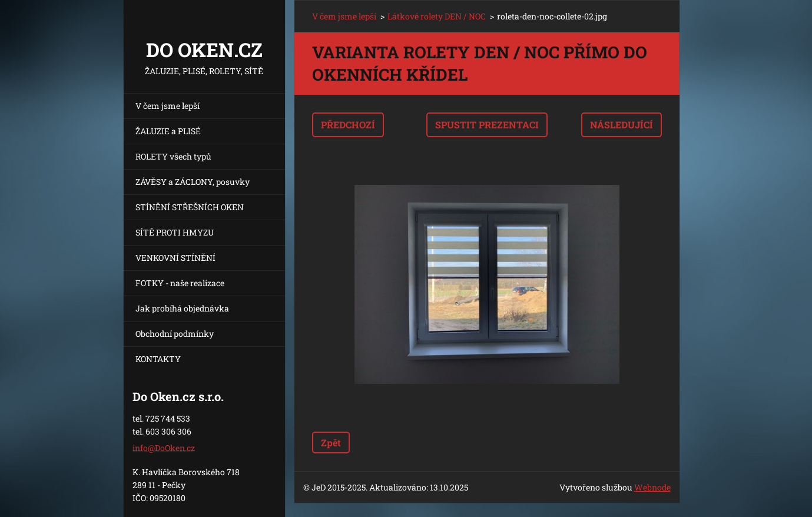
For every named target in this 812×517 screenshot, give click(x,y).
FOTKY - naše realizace (180, 283)
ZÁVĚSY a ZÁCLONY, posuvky (193, 182)
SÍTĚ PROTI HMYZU (175, 232)
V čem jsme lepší (168, 106)
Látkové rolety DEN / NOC (437, 16)
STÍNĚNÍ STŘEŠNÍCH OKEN (190, 207)
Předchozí (348, 125)
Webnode (652, 487)
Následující (622, 125)
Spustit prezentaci (487, 125)
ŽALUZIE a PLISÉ (168, 131)
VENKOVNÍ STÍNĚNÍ (175, 258)
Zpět (331, 443)
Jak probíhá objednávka (182, 308)
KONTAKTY (158, 359)
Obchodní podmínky (175, 334)
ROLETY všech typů (173, 156)
